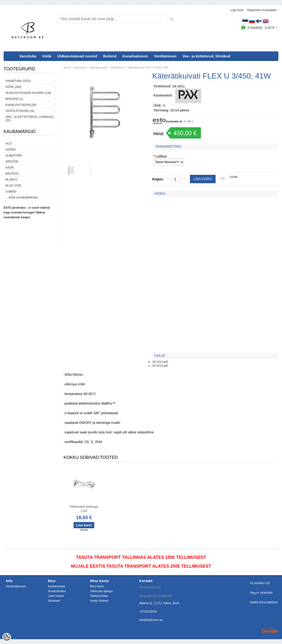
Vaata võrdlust (99, 601)
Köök (47, 56)
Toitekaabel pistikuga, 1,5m (84, 509)
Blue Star (13, 186)
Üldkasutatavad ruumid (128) (28, 93)
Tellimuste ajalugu (101, 591)
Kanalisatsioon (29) (21, 105)
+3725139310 (148, 612)
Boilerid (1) (14, 99)
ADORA (11, 150)
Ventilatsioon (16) (20, 111)
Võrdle (234, 177)
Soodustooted (57, 591)
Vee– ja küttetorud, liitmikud (206, 56)
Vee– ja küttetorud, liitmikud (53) (29, 119)
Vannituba (28, 56)
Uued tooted (56, 596)
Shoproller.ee (270, 631)
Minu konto (97, 586)
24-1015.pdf (160, 366)
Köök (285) (13, 87)
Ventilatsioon (165, 56)
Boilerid (110, 56)
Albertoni (14, 156)
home (67, 67)
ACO (9, 144)
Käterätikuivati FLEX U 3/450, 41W (148, 67)
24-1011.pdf (160, 362)
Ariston (12, 162)
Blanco (11, 180)
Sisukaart (54, 601)
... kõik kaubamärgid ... (23, 198)
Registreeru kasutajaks (262, 10)
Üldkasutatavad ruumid (77, 56)
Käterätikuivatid (98, 67)
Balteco (12, 174)
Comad (11, 192)
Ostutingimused (16, 586)
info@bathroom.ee (151, 620)
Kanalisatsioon (135, 56)
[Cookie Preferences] (7, 637)
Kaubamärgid (56, 586)
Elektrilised (117, 67)
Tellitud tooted (99, 596)
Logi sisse (237, 10)
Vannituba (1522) (18, 81)
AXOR (10, 168)
